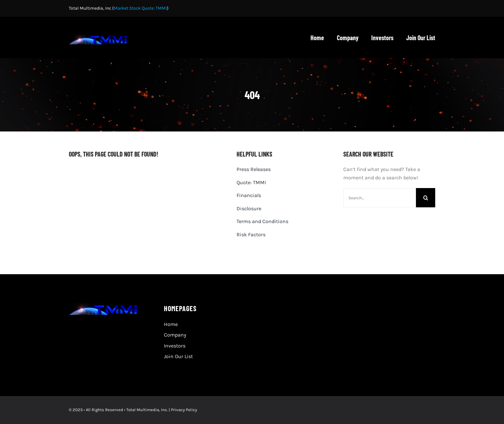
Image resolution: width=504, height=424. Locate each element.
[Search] (426, 198)
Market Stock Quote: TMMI (140, 8)
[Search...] (380, 198)
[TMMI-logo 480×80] (100, 36)
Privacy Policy (184, 410)
